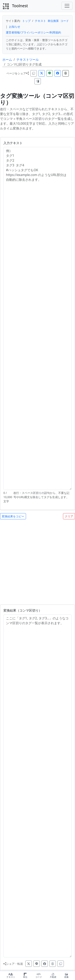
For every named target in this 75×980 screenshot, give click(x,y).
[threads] (53, 964)
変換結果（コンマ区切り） (23, 610)
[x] (29, 964)
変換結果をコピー (13, 516)
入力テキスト (13, 143)
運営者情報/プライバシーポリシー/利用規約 (33, 32)
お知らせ (15, 27)
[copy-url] (61, 964)
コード (65, 21)
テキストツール (28, 60)
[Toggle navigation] (67, 6)
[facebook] (45, 964)
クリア (69, 516)
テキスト (40, 21)
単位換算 (53, 21)
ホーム (7, 60)
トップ (26, 21)
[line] (37, 964)
